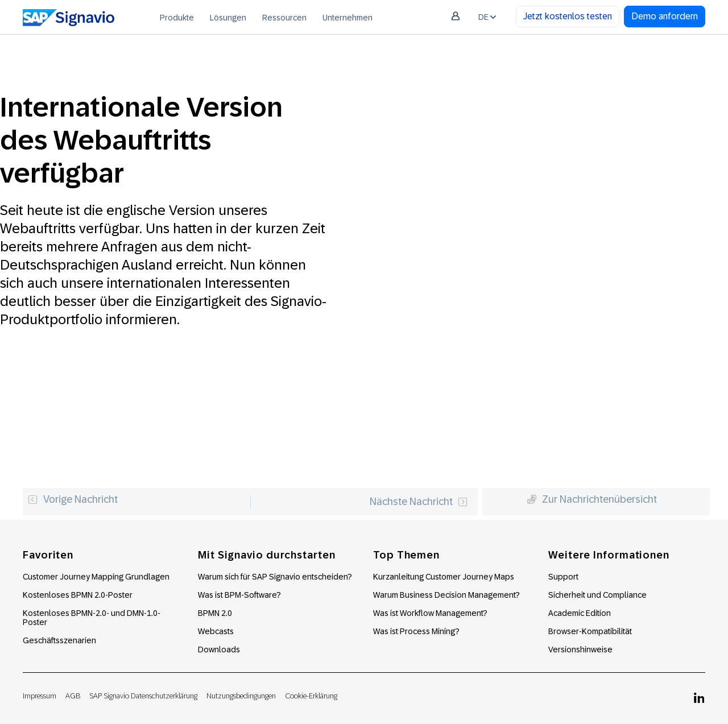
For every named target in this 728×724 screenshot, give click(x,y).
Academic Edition (580, 613)
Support (563, 577)
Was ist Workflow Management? (430, 613)
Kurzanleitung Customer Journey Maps (444, 577)
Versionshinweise (580, 649)
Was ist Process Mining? (416, 631)
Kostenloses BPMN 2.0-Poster (78, 595)
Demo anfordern (665, 16)
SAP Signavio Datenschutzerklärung (143, 696)
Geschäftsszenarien (59, 640)
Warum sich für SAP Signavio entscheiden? (275, 577)
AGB (73, 696)
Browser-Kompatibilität (590, 631)
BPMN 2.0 (215, 613)
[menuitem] (177, 17)
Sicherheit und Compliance (597, 595)
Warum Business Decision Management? (446, 595)
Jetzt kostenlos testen (568, 16)
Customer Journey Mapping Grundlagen (96, 577)
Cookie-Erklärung (311, 696)
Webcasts (216, 631)
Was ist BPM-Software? (239, 595)
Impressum (40, 696)
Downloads (219, 649)
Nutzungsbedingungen (241, 696)
